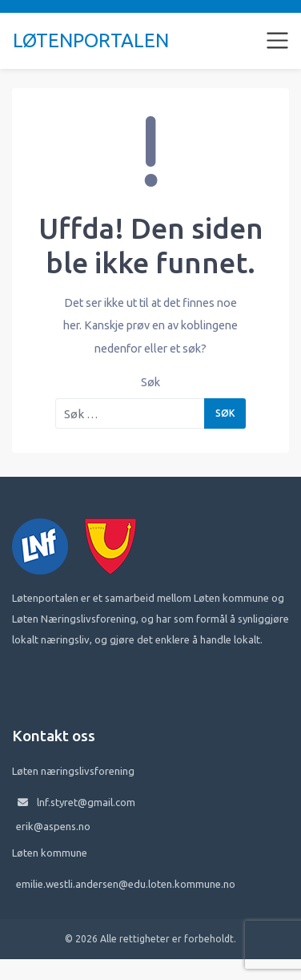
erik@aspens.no (53, 826)
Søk (150, 382)
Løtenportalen (91, 40)
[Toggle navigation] (278, 41)
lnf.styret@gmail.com (86, 802)
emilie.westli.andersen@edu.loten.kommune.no (126, 884)
